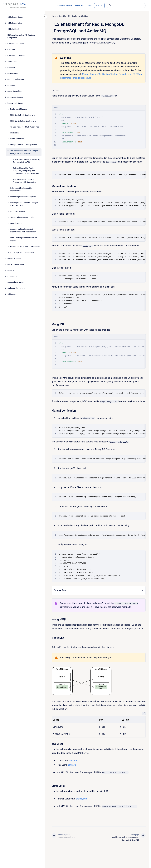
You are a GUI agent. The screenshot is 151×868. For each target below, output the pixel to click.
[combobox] (126, 6)
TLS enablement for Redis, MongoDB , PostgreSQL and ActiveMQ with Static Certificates (26, 171)
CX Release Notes (15, 23)
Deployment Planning (19, 109)
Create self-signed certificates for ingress (23, 239)
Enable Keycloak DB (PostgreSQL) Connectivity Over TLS (26, 161)
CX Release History (15, 17)
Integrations (12, 276)
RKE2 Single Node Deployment (22, 115)
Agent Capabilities (15, 91)
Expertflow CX (64, 16)
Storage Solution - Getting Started (24, 145)
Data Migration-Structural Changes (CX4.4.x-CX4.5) (24, 204)
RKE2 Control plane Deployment (23, 121)
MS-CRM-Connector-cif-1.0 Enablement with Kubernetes (24, 181)
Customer (11, 49)
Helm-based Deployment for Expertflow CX (21, 189)
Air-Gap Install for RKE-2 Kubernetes (24, 127)
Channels (11, 67)
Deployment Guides (15, 103)
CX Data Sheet (13, 29)
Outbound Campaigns (16, 288)
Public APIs (80, 5)
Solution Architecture (16, 79)
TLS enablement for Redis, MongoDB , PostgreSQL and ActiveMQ (25, 152)
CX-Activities (13, 73)
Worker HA (14, 133)
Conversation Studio (16, 44)
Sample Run (60, 590)
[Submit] (110, 6)
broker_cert (81, 799)
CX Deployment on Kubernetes (22, 252)
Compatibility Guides (16, 282)
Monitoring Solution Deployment (23, 197)
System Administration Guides (22, 217)
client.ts (73, 761)
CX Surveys (12, 294)
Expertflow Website (64, 5)
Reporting (11, 85)
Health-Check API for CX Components (25, 246)
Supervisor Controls (15, 97)
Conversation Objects (16, 55)
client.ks (72, 765)
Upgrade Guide (16, 223)
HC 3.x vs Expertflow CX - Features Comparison (21, 36)
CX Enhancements (17, 211)
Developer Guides (15, 258)
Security (11, 270)
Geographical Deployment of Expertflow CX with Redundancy (23, 231)
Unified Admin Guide (16, 264)
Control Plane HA (17, 139)
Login (90, 5)
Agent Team (12, 61)
